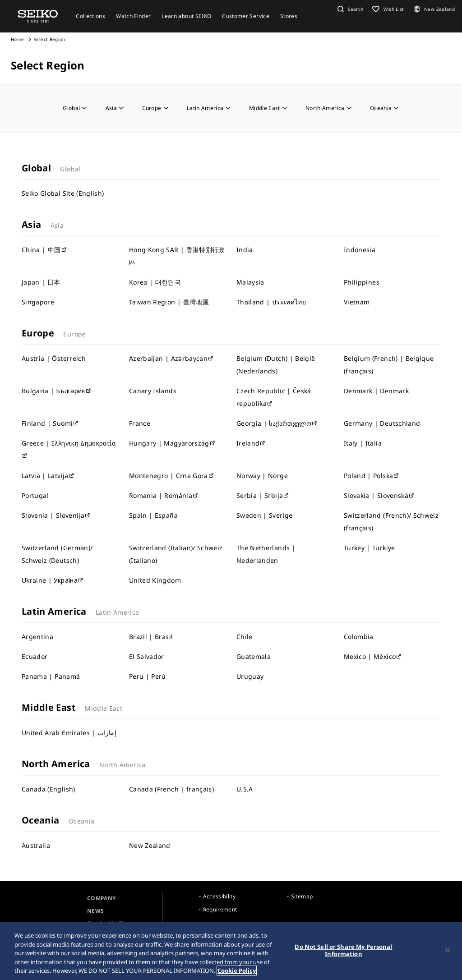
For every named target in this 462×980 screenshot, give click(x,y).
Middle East (268, 108)
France (140, 423)
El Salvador (147, 656)
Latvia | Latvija (48, 476)
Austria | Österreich (54, 358)
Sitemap (302, 896)
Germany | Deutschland (382, 423)
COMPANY (101, 898)
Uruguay (250, 676)
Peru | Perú (148, 676)
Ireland (251, 443)
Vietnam (357, 302)
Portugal (35, 495)
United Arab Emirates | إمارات (69, 733)
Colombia (359, 637)
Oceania (385, 108)
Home (17, 39)
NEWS (95, 911)
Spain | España (153, 515)
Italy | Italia (363, 443)
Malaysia (250, 282)
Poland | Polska (372, 476)
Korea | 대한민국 (155, 282)
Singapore (38, 302)
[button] (349, 9)
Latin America (209, 108)
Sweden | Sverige (265, 515)
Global (75, 108)
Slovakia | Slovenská (379, 495)
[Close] (448, 951)
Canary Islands (153, 391)
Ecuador (35, 656)
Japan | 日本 (41, 282)
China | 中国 (44, 250)
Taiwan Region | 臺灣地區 (169, 302)
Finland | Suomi (51, 423)
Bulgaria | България (57, 391)
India (245, 250)
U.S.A (245, 789)
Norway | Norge (262, 476)
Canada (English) (49, 789)
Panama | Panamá (51, 676)
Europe (155, 108)
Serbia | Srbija (263, 495)
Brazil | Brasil (151, 637)
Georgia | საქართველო (277, 423)
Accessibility (219, 896)
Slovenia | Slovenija (56, 515)
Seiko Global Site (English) (63, 193)
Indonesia (360, 250)
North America (329, 108)
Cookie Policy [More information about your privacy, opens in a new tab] (237, 971)
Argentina (37, 637)
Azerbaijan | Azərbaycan (171, 358)
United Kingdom (155, 580)
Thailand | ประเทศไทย (271, 302)
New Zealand (150, 845)
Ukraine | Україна (53, 580)
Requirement (220, 909)
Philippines (362, 282)
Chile (245, 637)
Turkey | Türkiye (370, 548)
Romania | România (164, 495)
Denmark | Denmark (376, 391)
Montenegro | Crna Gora (172, 476)
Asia (115, 108)
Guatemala (254, 656)
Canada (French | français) (171, 789)
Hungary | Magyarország (172, 443)
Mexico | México (373, 656)
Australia (36, 845)
